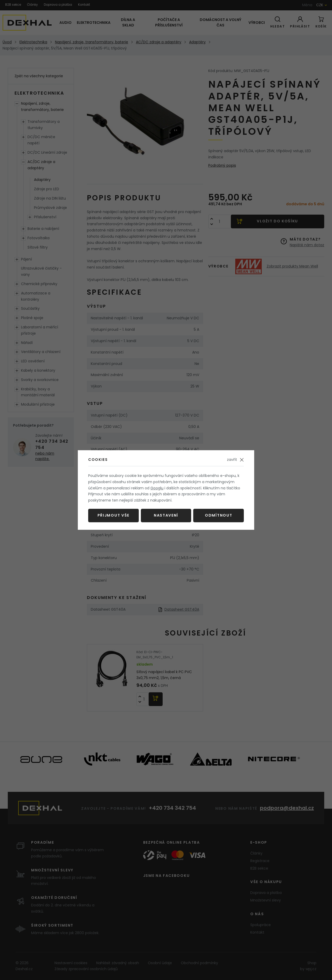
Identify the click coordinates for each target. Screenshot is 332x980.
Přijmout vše (113, 515)
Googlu (157, 488)
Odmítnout (219, 515)
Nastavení (166, 515)
